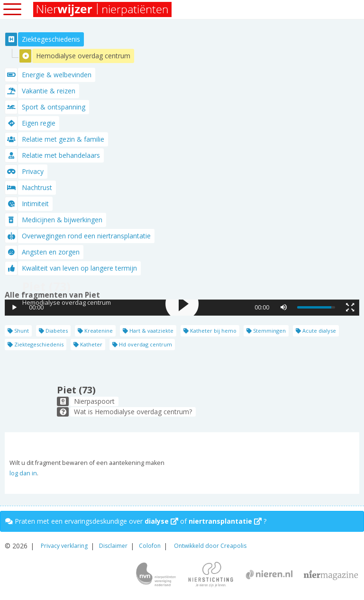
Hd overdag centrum (142, 344)
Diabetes (53, 331)
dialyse (161, 521)
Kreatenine (95, 331)
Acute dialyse (316, 331)
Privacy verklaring (64, 546)
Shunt (18, 331)
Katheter (88, 344)
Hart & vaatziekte (148, 331)
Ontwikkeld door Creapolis (210, 546)
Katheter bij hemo (210, 331)
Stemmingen (266, 331)
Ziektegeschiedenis (36, 344)
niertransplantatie (225, 521)
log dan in (23, 473)
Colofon (150, 546)
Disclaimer (113, 546)
